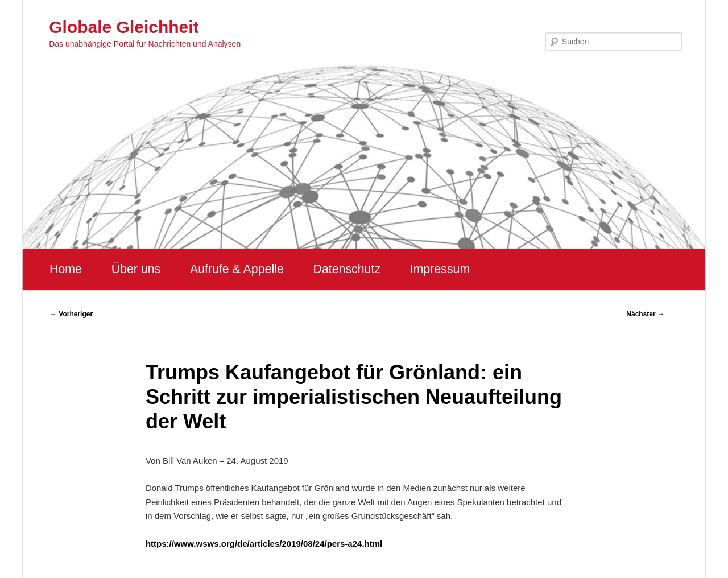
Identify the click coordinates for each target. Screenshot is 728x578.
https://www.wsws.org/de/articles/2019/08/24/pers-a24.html (264, 544)
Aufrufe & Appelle (237, 269)
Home (66, 269)
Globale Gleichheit (124, 27)
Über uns (136, 269)
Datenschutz (347, 269)
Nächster (645, 314)
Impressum (440, 269)
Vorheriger (71, 314)
